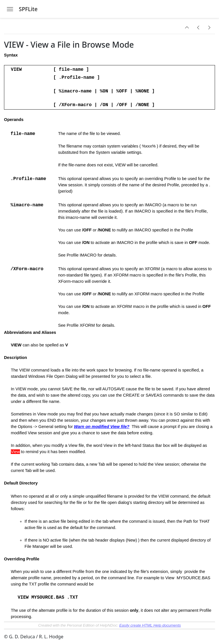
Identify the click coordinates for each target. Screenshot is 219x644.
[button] (187, 27)
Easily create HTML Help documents (150, 625)
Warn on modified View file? (102, 427)
